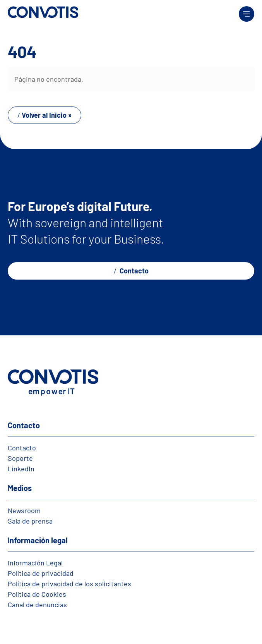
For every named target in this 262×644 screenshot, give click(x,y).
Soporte (20, 458)
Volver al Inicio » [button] (47, 115)
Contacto (133, 271)
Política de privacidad (41, 573)
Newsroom (24, 510)
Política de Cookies (37, 594)
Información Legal (35, 563)
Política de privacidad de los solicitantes (69, 584)
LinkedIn (21, 469)
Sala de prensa (30, 521)
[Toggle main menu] (247, 14)
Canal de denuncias (37, 605)
